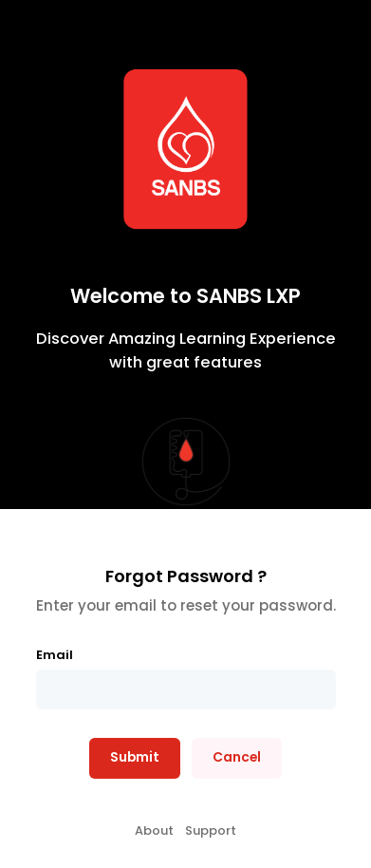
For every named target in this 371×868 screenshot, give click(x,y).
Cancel (237, 757)
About (154, 830)
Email (55, 655)
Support (211, 830)
